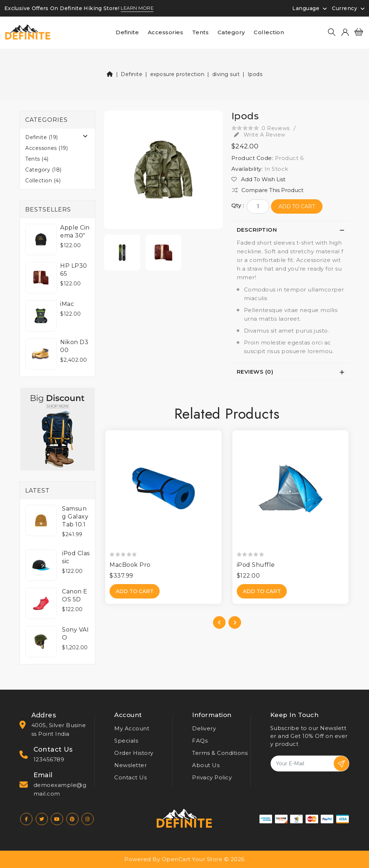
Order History (134, 753)
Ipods (255, 74)
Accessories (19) (46, 148)
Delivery (204, 728)
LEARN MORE (137, 8)
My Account (132, 728)
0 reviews (276, 128)
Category (231, 32)
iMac (67, 304)
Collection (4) (43, 181)
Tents (201, 32)
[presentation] (219, 622)
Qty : (238, 205)
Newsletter (130, 765)
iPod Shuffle (256, 565)
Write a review (260, 135)
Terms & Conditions (220, 753)
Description (257, 230)
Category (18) (43, 170)
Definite (127, 32)
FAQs (200, 741)
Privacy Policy (212, 777)
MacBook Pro (130, 565)
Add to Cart (297, 206)
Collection (269, 32)
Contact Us (130, 777)
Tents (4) (37, 159)
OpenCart (176, 859)
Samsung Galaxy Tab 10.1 (75, 517)
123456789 (49, 759)
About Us (206, 765)
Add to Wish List (258, 179)
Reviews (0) (255, 372)
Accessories (166, 32)
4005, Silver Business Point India (59, 729)
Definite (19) (42, 137)
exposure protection (177, 74)
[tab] (291, 230)
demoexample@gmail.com (60, 789)
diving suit (226, 74)
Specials (126, 741)
